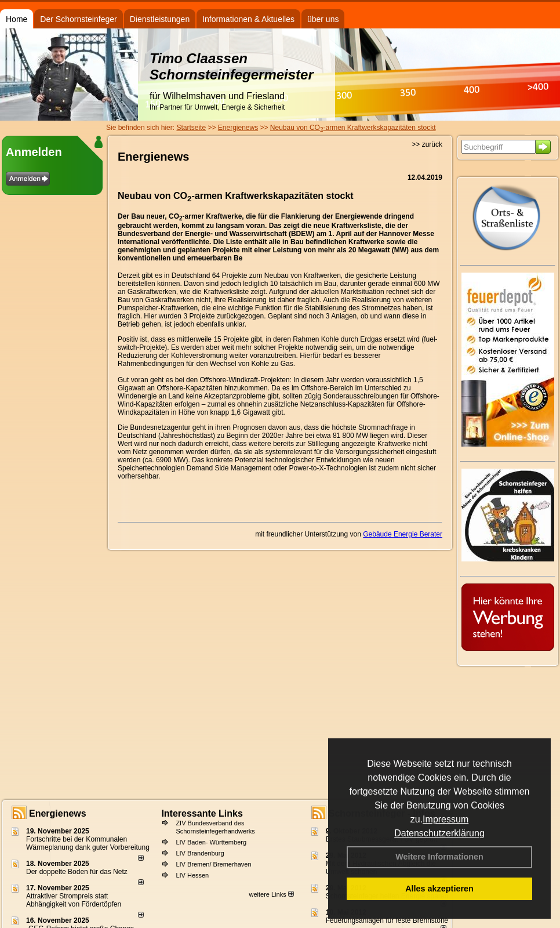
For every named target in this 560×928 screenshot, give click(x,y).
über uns (323, 19)
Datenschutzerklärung (439, 833)
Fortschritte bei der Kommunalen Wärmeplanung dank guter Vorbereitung (88, 843)
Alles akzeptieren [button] (439, 889)
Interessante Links (202, 813)
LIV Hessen (192, 875)
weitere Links (271, 894)
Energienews (58, 813)
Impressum (446, 819)
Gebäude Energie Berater (403, 534)
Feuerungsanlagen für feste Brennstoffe (387, 920)
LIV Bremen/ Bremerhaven (213, 864)
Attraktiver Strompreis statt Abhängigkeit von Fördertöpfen (74, 900)
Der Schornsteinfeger (78, 19)
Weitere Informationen (439, 857)
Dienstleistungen (160, 19)
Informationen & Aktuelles (248, 19)
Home (17, 19)
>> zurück (427, 144)
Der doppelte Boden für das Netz (77, 872)
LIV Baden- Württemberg (211, 842)
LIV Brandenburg (200, 853)
